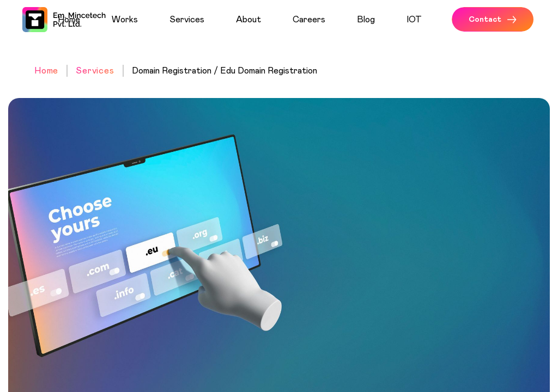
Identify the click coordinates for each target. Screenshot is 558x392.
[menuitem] (80, 20)
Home (46, 71)
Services (95, 71)
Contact (493, 20)
